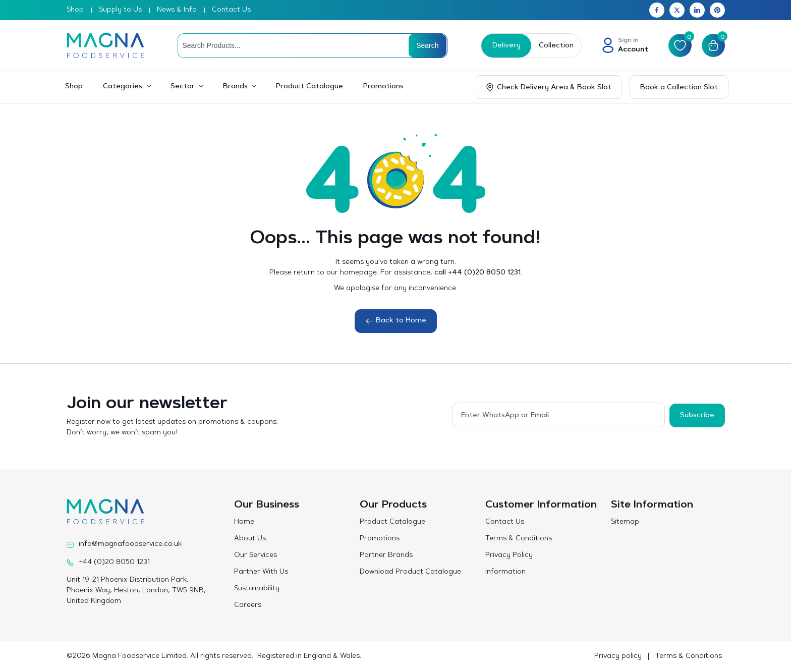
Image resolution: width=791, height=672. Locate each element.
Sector (183, 87)
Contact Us (231, 10)
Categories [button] (123, 87)
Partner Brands (386, 555)
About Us (250, 539)
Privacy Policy (509, 555)
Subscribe (697, 415)
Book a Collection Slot (679, 88)
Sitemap (625, 522)
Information (505, 572)
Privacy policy (618, 656)
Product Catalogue (309, 87)
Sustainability (257, 589)
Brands (235, 87)
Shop (75, 10)
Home (244, 522)
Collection (555, 46)
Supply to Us (120, 10)
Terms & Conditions (519, 539)
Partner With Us (261, 572)
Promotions (383, 87)
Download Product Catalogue (410, 572)
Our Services (256, 555)
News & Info (177, 10)
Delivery (505, 46)
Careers (248, 605)
